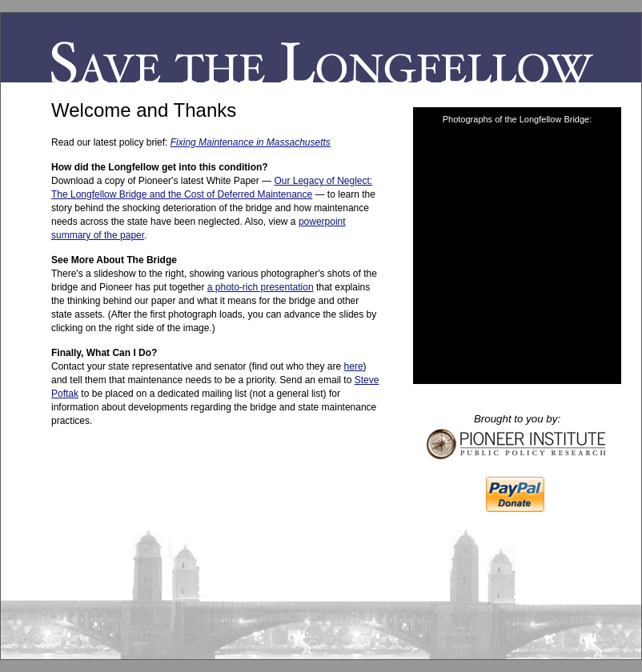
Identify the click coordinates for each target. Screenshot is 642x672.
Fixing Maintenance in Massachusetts (251, 142)
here (354, 366)
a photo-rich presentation (261, 287)
